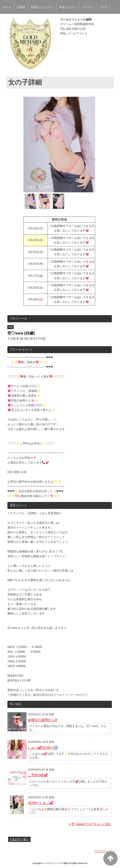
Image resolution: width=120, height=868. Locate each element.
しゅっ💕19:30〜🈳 (43, 748)
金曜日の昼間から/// (43, 720)
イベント (88, 7)
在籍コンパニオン (42, 7)
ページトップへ (104, 851)
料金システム (68, 7)
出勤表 (21, 7)
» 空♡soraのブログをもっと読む (90, 824)
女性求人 (8, 20)
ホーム (7, 7)
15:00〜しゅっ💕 (41, 803)
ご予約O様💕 (38, 775)
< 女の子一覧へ (19, 839)
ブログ (103, 7)
